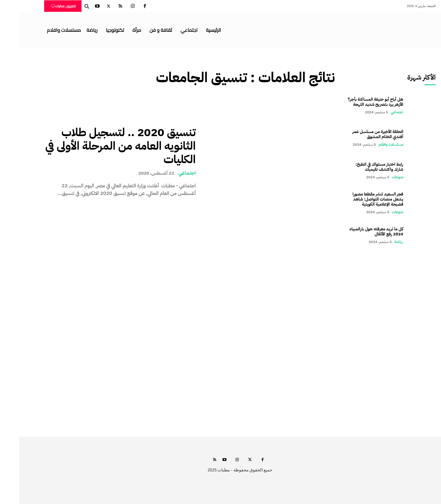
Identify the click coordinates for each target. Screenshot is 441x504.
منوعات (378, 177)
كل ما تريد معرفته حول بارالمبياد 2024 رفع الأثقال (357, 231)
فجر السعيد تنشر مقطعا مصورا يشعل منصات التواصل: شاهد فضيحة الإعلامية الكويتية (359, 199)
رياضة (379, 242)
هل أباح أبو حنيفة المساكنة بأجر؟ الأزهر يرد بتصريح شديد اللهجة (356, 102)
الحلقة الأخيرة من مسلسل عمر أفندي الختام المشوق (358, 134)
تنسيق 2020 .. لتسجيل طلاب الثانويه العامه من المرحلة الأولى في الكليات (101, 146)
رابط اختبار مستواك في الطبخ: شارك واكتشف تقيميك (360, 167)
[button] (67, 6)
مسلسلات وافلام (372, 144)
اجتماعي (168, 173)
